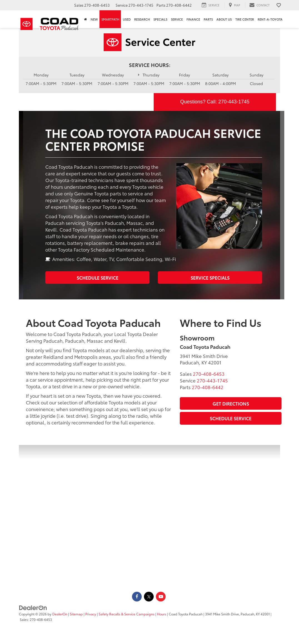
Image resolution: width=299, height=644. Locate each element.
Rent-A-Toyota (270, 19)
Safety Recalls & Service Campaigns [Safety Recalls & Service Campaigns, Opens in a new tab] (127, 614)
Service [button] (177, 19)
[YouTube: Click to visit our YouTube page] (161, 596)
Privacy (91, 614)
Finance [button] (193, 19)
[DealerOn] (33, 607)
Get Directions (231, 403)
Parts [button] (208, 19)
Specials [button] (160, 19)
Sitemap (76, 614)
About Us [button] (224, 19)
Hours (162, 614)
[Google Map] (149, 514)
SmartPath (110, 19)
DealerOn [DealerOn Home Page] (60, 614)
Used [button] (127, 19)
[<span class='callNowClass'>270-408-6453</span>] (209, 374)
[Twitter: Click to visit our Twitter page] (149, 596)
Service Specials (210, 278)
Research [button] (142, 19)
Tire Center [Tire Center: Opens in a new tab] (245, 19)
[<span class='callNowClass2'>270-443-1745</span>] (212, 380)
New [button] (94, 19)
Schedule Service (98, 278)
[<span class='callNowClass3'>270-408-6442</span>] (208, 387)
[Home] (85, 19)
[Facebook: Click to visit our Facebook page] (137, 596)
